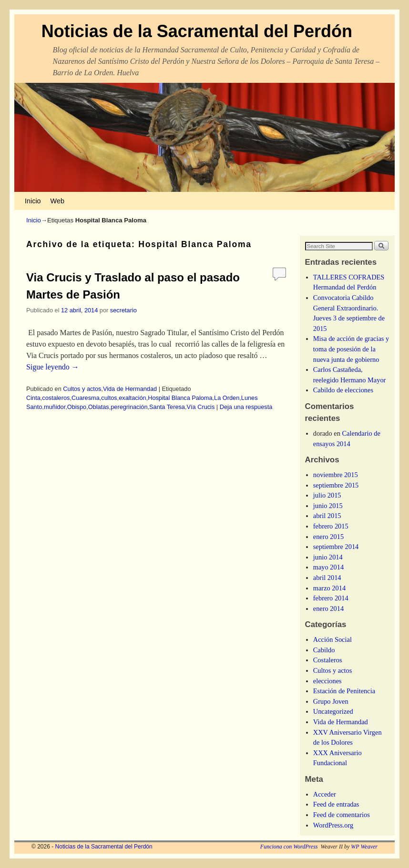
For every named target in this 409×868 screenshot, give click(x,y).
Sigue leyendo (53, 367)
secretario (123, 310)
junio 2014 (328, 557)
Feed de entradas (336, 804)
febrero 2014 (331, 598)
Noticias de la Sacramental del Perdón (197, 31)
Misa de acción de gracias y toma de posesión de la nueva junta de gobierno (351, 349)
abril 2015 (327, 516)
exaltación (132, 398)
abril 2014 (327, 578)
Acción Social (332, 639)
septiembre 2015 (336, 485)
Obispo (77, 407)
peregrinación (129, 407)
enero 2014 (328, 609)
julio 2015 (327, 495)
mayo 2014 (328, 567)
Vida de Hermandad (130, 389)
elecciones (327, 681)
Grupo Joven (331, 701)
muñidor (55, 407)
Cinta (33, 398)
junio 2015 (328, 506)
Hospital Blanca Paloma (180, 398)
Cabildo (324, 650)
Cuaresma (86, 398)
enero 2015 (328, 537)
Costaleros (328, 660)
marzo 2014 (329, 588)
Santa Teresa (167, 407)
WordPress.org (333, 825)
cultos (109, 398)
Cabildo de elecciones (343, 390)
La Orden (227, 398)
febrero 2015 (331, 526)
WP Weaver (364, 847)
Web (57, 201)
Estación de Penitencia (344, 691)
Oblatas (99, 407)
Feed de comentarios (342, 815)
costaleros (56, 398)
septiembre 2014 (336, 547)
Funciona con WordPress (289, 847)
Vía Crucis (201, 407)
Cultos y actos (82, 389)
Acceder (325, 794)
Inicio (33, 201)
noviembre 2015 (336, 475)
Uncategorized (333, 711)
